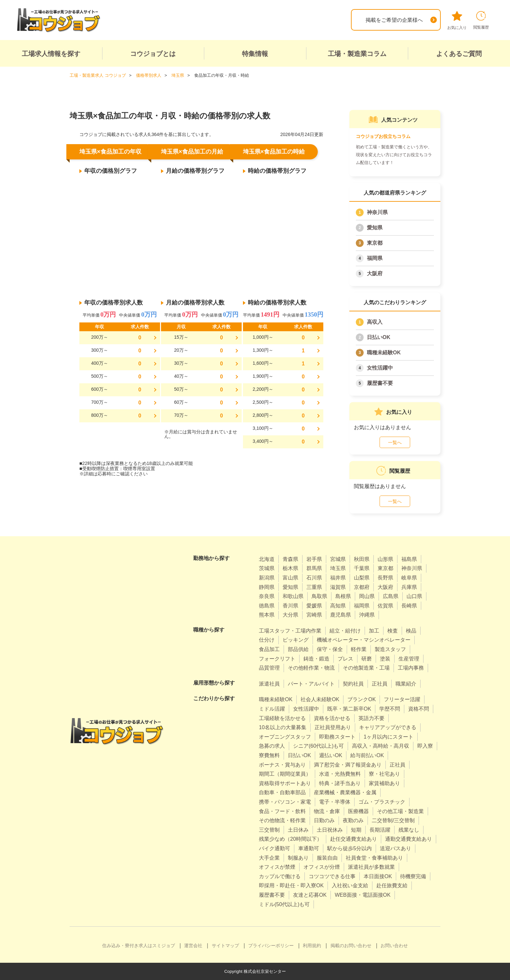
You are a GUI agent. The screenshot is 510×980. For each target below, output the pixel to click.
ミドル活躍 (272, 709)
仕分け (267, 640)
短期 (356, 830)
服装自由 (327, 858)
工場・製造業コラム (357, 54)
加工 (374, 631)
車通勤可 (309, 848)
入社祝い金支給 (350, 885)
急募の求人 (272, 746)
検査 (393, 631)
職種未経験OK (384, 353)
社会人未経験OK (320, 699)
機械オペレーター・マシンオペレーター (364, 640)
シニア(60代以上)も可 (318, 746)
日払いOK (379, 337)
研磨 (367, 659)
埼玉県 (338, 568)
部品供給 (298, 649)
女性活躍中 (380, 368)
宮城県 (338, 559)
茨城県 (267, 568)
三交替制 (269, 830)
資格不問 (419, 709)
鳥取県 (319, 596)
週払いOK (331, 755)
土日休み (298, 830)
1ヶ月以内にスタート (389, 737)
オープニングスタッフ (285, 737)
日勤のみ (324, 820)
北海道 (267, 559)
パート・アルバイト (311, 684)
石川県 (314, 578)
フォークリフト (277, 659)
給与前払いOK (367, 755)
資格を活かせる (332, 718)
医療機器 (358, 811)
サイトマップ (225, 946)
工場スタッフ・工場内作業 (290, 631)
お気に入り (457, 20)
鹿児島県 (341, 615)
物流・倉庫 (327, 811)
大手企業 (269, 858)
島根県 (343, 596)
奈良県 (267, 596)
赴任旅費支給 (392, 885)
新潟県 (267, 578)
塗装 (385, 659)
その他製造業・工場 (366, 668)
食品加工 (269, 649)
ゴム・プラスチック (382, 802)
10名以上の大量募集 (283, 727)
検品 (411, 631)
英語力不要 (371, 718)
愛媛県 (314, 606)
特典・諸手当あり (340, 783)
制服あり (298, 858)
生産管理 (409, 659)
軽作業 (359, 649)
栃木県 (290, 568)
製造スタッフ (390, 649)
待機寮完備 (413, 876)
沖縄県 (367, 615)
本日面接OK (378, 876)
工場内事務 (411, 668)
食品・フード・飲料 (282, 811)
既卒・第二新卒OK (349, 709)
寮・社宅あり (384, 774)
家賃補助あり (384, 783)
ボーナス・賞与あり (282, 765)
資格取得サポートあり (285, 783)
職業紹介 (406, 684)
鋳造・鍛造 (316, 659)
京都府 (362, 587)
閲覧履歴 (481, 20)
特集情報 (255, 54)
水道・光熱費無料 (340, 774)
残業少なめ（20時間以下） (290, 839)
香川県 (290, 606)
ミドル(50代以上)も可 (284, 904)
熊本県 (267, 615)
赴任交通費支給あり (354, 839)
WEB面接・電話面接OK (363, 895)
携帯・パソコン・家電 (285, 802)
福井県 (338, 578)
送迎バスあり (396, 848)
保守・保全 (330, 649)
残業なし (409, 830)
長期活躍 (380, 830)
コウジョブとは (153, 54)
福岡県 (375, 258)
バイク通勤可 (275, 848)
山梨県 (362, 578)
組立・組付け (345, 631)
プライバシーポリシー (271, 946)
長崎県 (409, 606)
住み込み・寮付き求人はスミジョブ (139, 946)
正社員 (380, 684)
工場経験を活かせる (282, 718)
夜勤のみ (353, 820)
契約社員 (353, 684)
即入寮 (425, 746)
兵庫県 (409, 587)
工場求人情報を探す (51, 54)
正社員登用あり (333, 727)
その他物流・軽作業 (282, 820)
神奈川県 (377, 212)
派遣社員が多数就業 (371, 867)
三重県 (314, 587)
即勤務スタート (337, 737)
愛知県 (375, 228)
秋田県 (362, 559)
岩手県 (314, 559)
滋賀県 (338, 587)
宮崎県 (314, 615)
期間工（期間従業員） (285, 774)
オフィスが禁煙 (277, 867)
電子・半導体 (335, 802)
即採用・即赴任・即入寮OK (291, 885)
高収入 (375, 322)
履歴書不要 (380, 383)
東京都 (375, 243)
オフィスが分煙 (322, 867)
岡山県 (367, 596)
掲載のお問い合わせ (351, 946)
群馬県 (314, 568)
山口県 (414, 596)
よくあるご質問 (459, 54)
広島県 (391, 596)
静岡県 (267, 587)
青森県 (290, 559)
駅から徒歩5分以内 (349, 848)
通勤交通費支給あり (409, 839)
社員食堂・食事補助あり (374, 858)
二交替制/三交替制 (393, 820)
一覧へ (395, 442)
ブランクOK (362, 699)
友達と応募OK (310, 895)
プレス (345, 659)
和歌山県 (293, 596)
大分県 (290, 615)
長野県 (385, 578)
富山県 (290, 578)
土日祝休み (330, 830)
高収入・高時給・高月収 (381, 746)
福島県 (409, 559)
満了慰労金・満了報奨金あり (348, 765)
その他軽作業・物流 (311, 668)
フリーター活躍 (402, 699)
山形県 (385, 559)
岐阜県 (409, 578)
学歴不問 (390, 709)
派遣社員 (269, 684)
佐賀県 (385, 606)
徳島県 (267, 606)
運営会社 (193, 946)
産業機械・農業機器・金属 (345, 792)
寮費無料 (269, 755)
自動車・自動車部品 (282, 792)
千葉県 (362, 568)
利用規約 (312, 946)
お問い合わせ (394, 946)
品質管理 (269, 668)
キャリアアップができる (388, 727)
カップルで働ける (280, 876)
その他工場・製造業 (400, 811)
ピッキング (296, 640)
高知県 (338, 606)
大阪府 (375, 273)
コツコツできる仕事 (332, 876)
